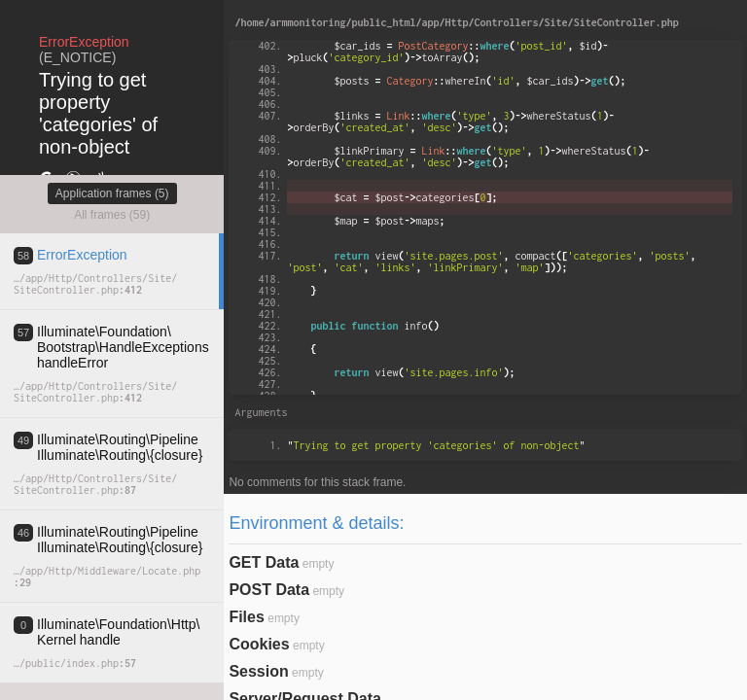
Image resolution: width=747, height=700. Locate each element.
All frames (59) (112, 215)
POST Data (269, 590)
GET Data (264, 562)
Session (258, 671)
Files (246, 617)
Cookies (259, 644)
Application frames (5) (112, 193)
